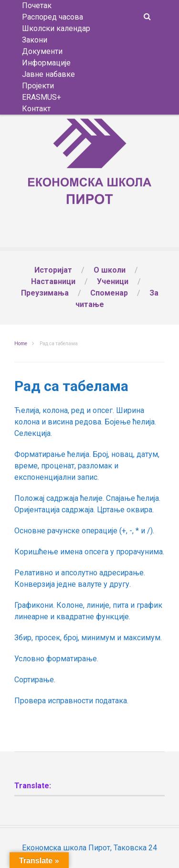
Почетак (37, 5)
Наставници (53, 281)
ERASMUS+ (42, 97)
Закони (35, 40)
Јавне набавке (48, 74)
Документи (42, 51)
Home (21, 344)
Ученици (113, 281)
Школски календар (56, 28)
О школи (110, 270)
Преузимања (45, 293)
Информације (46, 63)
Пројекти (38, 86)
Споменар (109, 293)
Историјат (53, 270)
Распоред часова (53, 17)
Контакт (36, 109)
